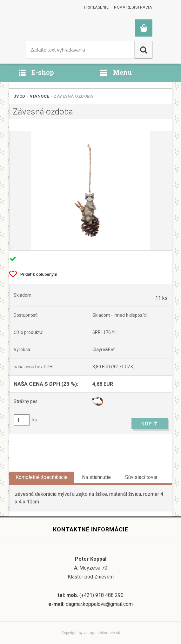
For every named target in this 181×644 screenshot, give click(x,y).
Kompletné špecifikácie (42, 477)
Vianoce (40, 96)
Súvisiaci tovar (141, 477)
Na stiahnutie (96, 477)
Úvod (19, 96)
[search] (144, 50)
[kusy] (22, 420)
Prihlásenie (97, 7)
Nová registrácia (133, 7)
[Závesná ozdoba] (91, 191)
